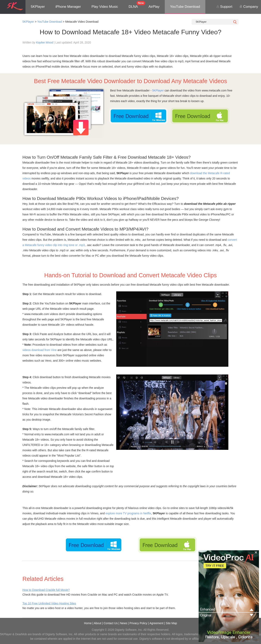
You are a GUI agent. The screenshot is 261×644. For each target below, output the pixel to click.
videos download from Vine (40, 350)
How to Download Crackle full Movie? (46, 590)
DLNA (133, 7)
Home (88, 623)
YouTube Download (185, 7)
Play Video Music (105, 7)
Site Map (171, 623)
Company (249, 7)
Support (224, 7)
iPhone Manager (68, 7)
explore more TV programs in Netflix (128, 513)
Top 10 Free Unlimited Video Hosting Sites (49, 603)
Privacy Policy (138, 623)
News (124, 623)
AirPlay (154, 7)
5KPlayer (38, 7)
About (98, 623)
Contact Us (111, 623)
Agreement (156, 623)
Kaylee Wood (45, 42)
